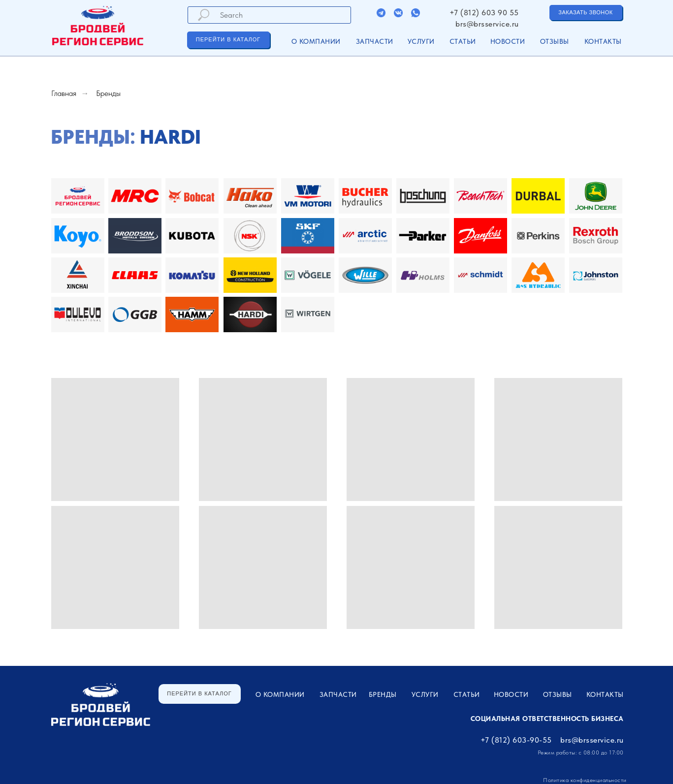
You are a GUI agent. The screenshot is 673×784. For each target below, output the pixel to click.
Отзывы (555, 41)
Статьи (463, 41)
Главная (64, 93)
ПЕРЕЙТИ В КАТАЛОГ (228, 39)
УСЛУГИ (421, 41)
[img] (381, 13)
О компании (316, 41)
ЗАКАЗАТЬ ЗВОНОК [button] (585, 12)
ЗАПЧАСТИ (375, 41)
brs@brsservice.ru (487, 24)
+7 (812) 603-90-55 (516, 740)
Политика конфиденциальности (585, 780)
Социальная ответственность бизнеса (547, 719)
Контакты (603, 41)
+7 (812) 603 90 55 (484, 13)
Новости (508, 41)
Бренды (108, 93)
